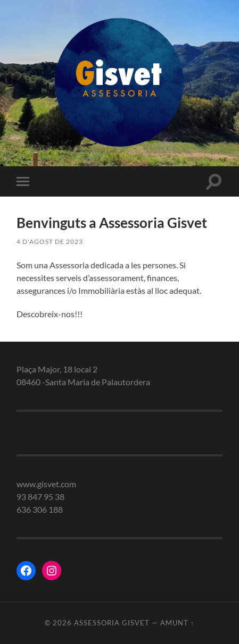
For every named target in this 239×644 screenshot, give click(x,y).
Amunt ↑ (177, 623)
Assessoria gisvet (112, 623)
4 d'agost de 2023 (50, 241)
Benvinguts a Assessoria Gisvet (112, 223)
